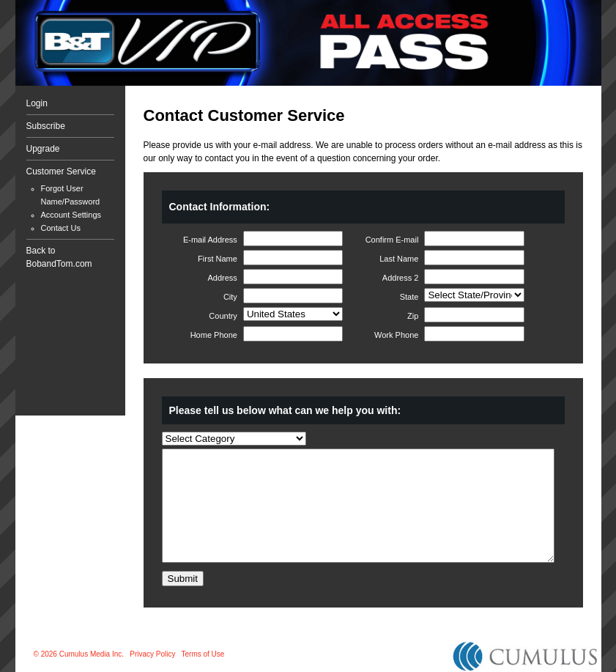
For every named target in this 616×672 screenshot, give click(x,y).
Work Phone (396, 335)
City (230, 297)
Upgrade (43, 149)
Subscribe (46, 126)
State (409, 297)
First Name (218, 259)
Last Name (399, 259)
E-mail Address (210, 240)
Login (37, 103)
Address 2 (401, 278)
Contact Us (61, 228)
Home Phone (214, 335)
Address (223, 278)
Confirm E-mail (392, 240)
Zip (413, 316)
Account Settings (71, 215)
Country (223, 316)
